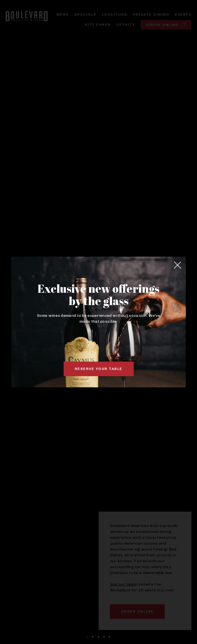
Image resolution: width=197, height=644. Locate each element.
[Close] (177, 265)
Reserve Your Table (99, 369)
